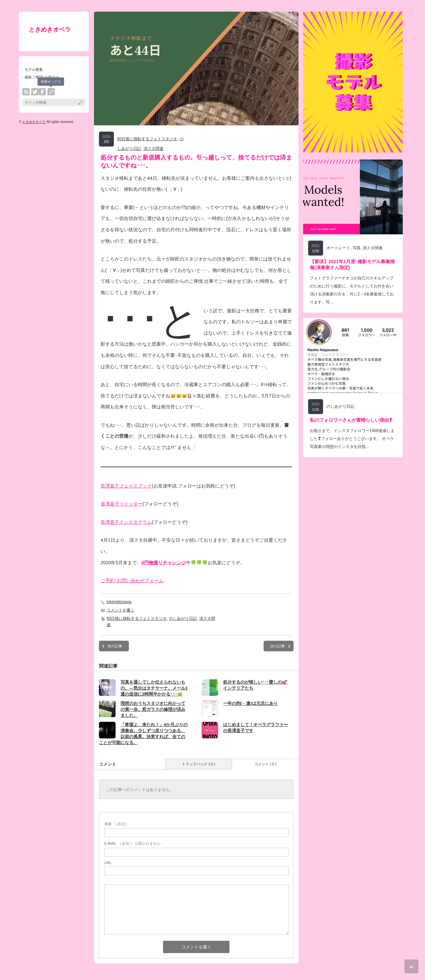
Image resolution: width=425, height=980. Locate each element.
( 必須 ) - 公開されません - (133, 843)
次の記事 (278, 646)
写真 (357, 248)
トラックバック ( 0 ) (199, 764)
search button (51, 92)
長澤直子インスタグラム (126, 522)
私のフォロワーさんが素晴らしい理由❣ (351, 420)
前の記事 (115, 646)
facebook (42, 92)
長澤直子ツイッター (122, 504)
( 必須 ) (115, 824)
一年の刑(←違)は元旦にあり (251, 703)
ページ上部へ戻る (411, 966)
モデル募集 (34, 69)
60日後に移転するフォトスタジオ (147, 139)
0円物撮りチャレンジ (164, 563)
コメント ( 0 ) (265, 764)
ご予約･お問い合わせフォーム (132, 581)
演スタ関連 (153, 149)
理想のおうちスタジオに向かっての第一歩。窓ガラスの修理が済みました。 (153, 709)
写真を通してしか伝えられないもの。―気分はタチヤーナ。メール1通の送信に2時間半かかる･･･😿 (154, 688)
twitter (35, 92)
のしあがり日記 (183, 618)
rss (26, 92)
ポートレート (338, 248)
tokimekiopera (119, 602)
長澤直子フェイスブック (126, 486)
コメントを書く (121, 610)
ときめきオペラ (50, 30)
